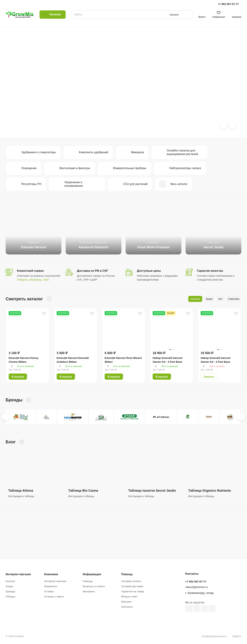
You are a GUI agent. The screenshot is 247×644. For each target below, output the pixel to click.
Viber (46, 280)
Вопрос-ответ (129, 596)
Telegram (22, 280)
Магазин (126, 602)
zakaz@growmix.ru (197, 587)
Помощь (88, 581)
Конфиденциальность (214, 636)
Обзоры (10, 596)
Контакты (127, 607)
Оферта (237, 636)
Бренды (10, 591)
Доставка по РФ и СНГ (93, 271)
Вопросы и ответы (94, 586)
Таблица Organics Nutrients (210, 491)
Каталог (10, 581)
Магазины (89, 591)
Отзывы (49, 591)
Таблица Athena (21, 491)
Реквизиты (51, 586)
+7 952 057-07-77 (228, 4)
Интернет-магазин (55, 581)
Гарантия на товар (132, 591)
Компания (51, 574)
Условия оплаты (131, 581)
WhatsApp (35, 280)
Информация (92, 574)
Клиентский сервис (30, 271)
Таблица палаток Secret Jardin (152, 491)
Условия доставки (132, 586)
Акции (9, 586)
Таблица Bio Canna (83, 491)
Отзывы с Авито (54, 596)
